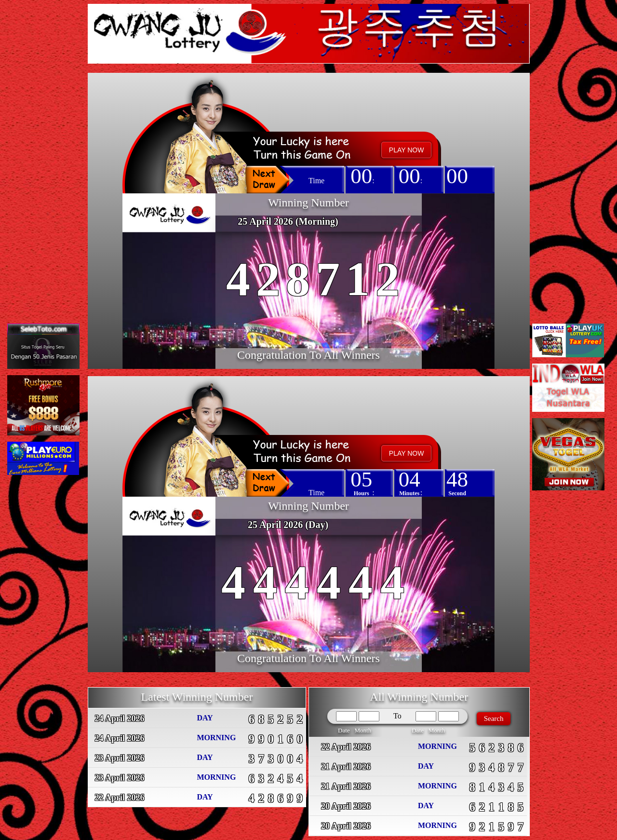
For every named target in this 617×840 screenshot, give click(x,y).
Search (494, 718)
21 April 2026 (346, 767)
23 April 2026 (120, 758)
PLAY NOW (407, 150)
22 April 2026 (120, 798)
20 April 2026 (346, 806)
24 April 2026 (120, 718)
